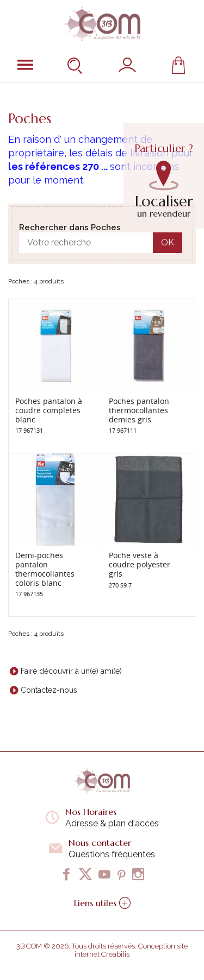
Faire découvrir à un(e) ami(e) (71, 671)
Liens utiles (102, 903)
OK (168, 242)
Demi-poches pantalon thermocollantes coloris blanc (45, 569)
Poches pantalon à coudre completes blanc (49, 410)
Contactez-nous (49, 690)
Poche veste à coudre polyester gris (140, 564)
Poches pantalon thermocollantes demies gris (139, 410)
